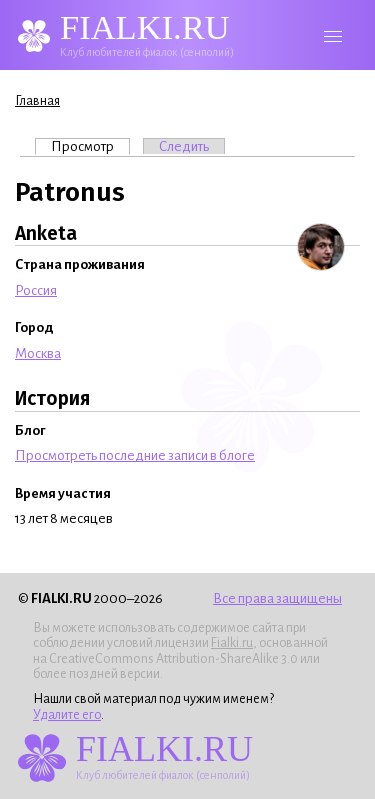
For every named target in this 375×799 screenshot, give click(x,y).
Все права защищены (277, 598)
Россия (36, 290)
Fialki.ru (232, 643)
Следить (184, 146)
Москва (38, 353)
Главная (37, 101)
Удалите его (67, 715)
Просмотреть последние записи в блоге (135, 455)
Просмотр (90, 146)
